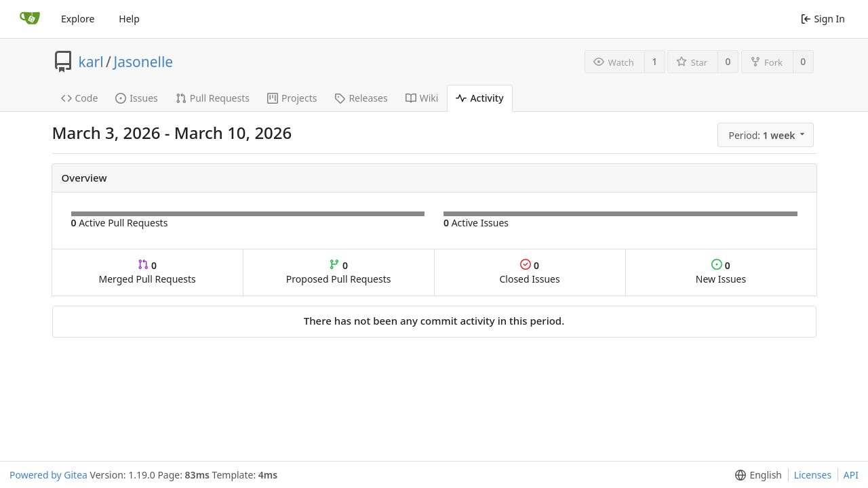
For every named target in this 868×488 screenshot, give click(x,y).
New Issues (721, 272)
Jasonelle (143, 62)
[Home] (30, 19)
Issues (136, 98)
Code (80, 98)
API (851, 475)
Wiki (422, 98)
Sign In (823, 19)
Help (129, 19)
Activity (479, 98)
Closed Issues (529, 272)
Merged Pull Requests (147, 272)
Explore (78, 19)
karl (91, 62)
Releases (361, 98)
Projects (292, 98)
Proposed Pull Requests (339, 272)
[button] (767, 135)
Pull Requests (213, 98)
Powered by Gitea (48, 475)
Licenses (813, 475)
